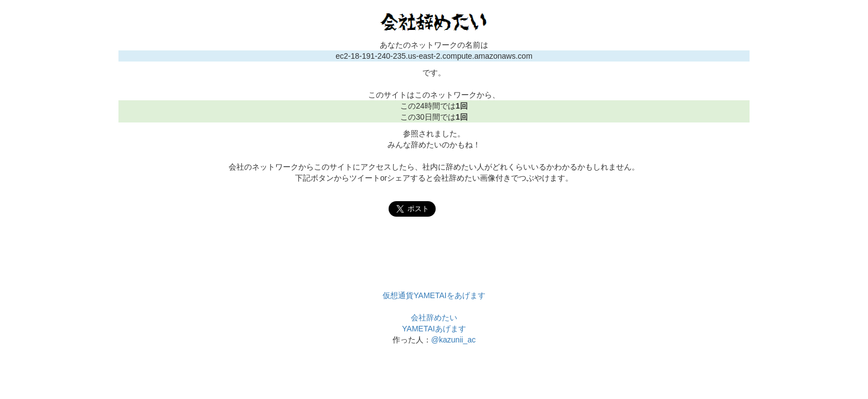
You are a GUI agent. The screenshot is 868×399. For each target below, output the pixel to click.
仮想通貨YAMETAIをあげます (434, 295)
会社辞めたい (434, 318)
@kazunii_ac (453, 340)
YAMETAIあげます (434, 329)
